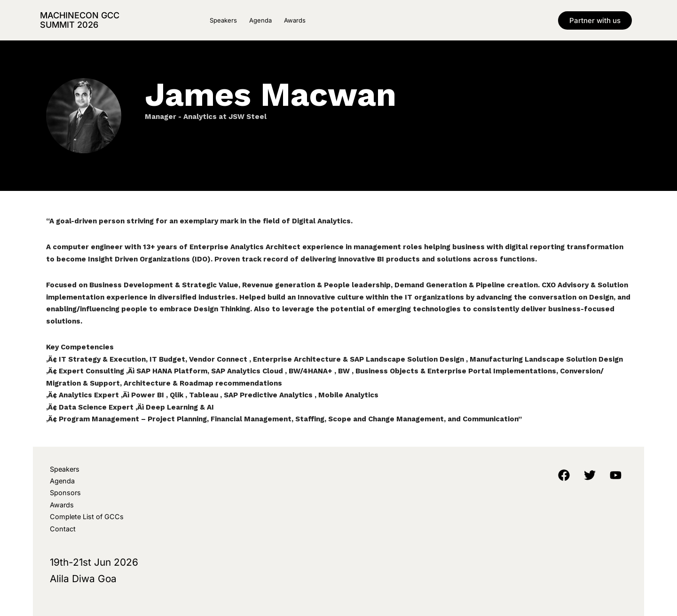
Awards (295, 20)
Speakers (223, 20)
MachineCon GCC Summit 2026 (80, 20)
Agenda (260, 20)
